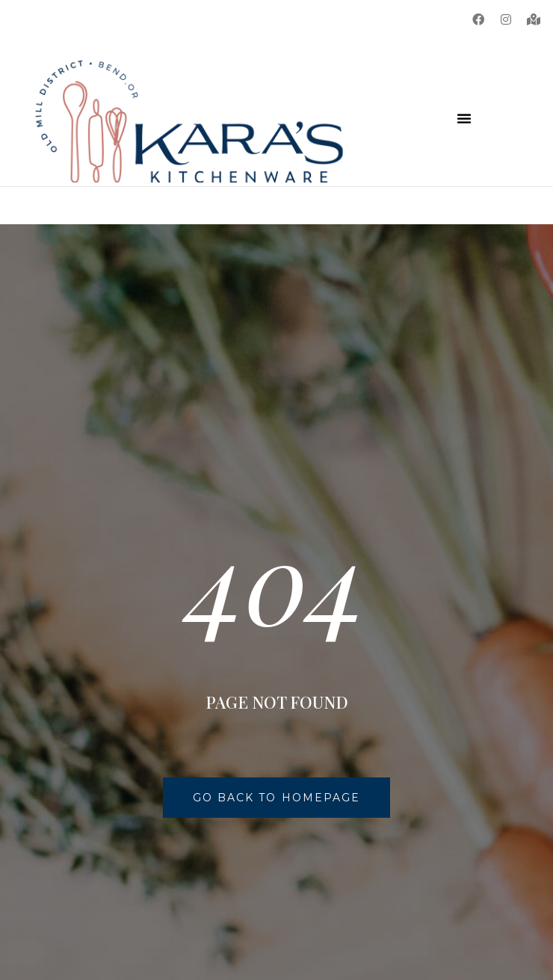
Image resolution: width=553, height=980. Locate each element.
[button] (464, 118)
